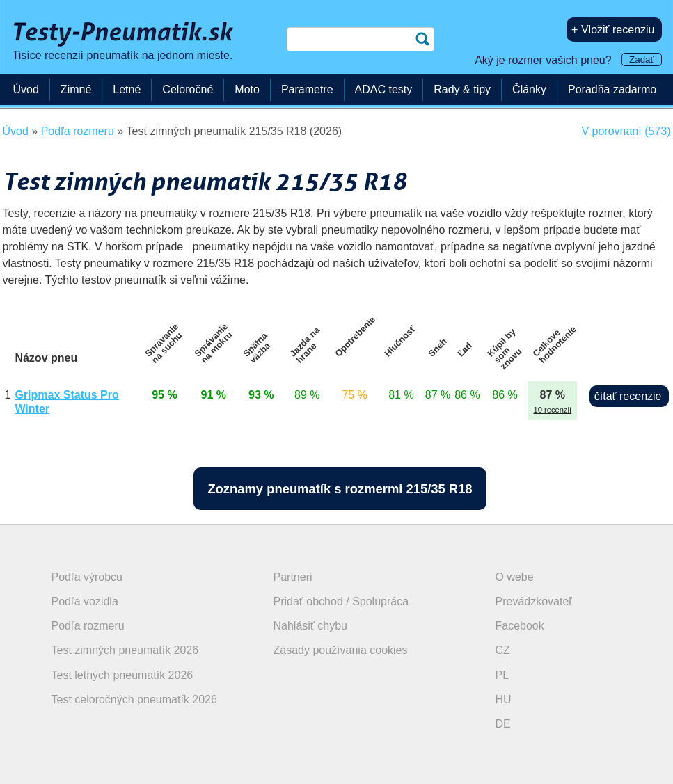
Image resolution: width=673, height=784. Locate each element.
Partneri (293, 577)
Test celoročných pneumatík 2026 (134, 699)
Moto (247, 89)
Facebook (520, 626)
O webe (515, 577)
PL (502, 675)
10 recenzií (552, 410)
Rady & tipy (462, 89)
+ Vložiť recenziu (613, 30)
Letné (127, 89)
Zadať (641, 59)
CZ (503, 650)
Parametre (307, 89)
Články (529, 89)
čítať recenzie (628, 396)
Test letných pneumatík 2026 (122, 675)
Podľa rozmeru (88, 626)
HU (504, 699)
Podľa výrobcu (87, 577)
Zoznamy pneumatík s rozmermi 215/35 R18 (340, 489)
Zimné (76, 89)
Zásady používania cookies (341, 650)
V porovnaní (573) (626, 131)
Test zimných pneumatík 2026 (125, 650)
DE (503, 724)
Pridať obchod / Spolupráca (341, 601)
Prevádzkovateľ (534, 601)
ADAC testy (384, 89)
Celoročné (188, 89)
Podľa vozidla (85, 601)
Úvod (26, 89)
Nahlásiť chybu (311, 626)
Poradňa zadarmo (612, 89)
